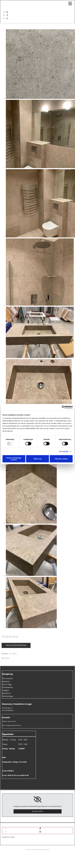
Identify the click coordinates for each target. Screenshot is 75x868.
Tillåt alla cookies (61, 459)
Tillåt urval (37, 459)
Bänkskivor (6, 682)
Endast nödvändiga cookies (14, 459)
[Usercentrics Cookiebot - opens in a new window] (63, 407)
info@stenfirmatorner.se (13, 726)
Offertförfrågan (8, 696)
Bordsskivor (6, 693)
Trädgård (5, 691)
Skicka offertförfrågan (16, 645)
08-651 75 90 (12, 722)
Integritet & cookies (8, 837)
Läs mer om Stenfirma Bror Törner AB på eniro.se (37, 850)
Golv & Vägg (7, 685)
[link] (37, 799)
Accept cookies (37, 811)
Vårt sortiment (8, 679)
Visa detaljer (64, 451)
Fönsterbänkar (7, 688)
